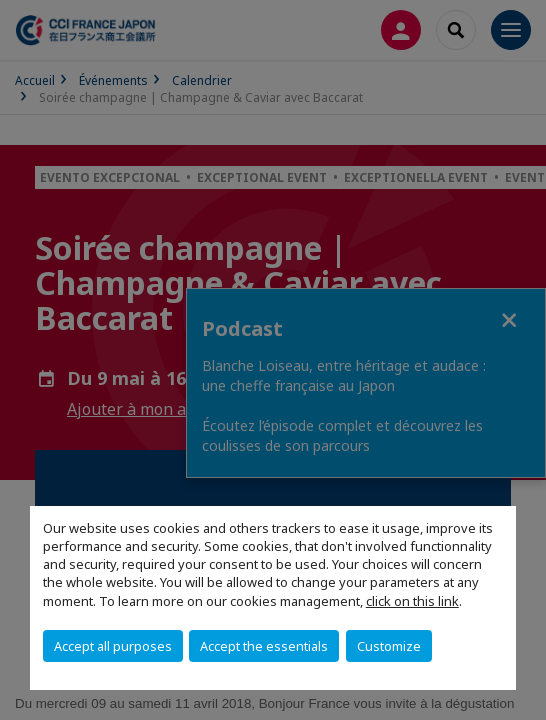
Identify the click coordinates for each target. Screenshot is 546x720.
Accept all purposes (113, 646)
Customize (389, 646)
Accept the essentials (264, 646)
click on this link (412, 601)
